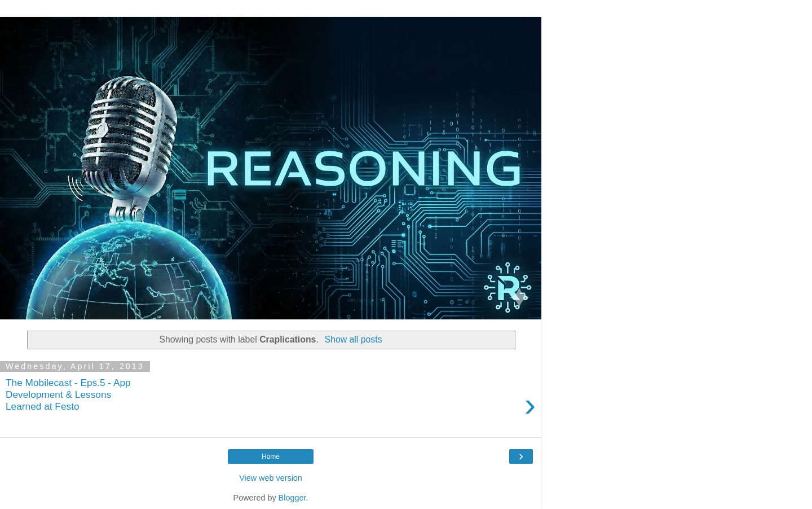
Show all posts (354, 339)
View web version (271, 478)
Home (271, 457)
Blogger (292, 498)
